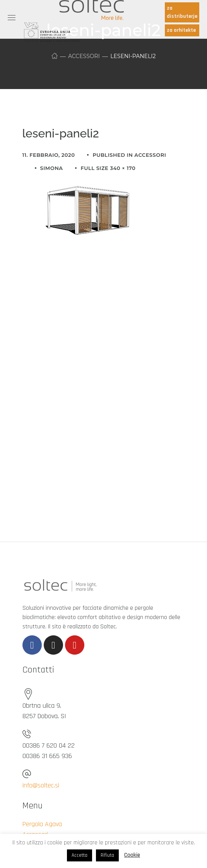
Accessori (84, 56)
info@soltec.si (41, 785)
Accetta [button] (80, 855)
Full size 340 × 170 (108, 168)
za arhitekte (181, 30)
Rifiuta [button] (107, 855)
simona (52, 168)
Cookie (132, 855)
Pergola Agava (42, 824)
